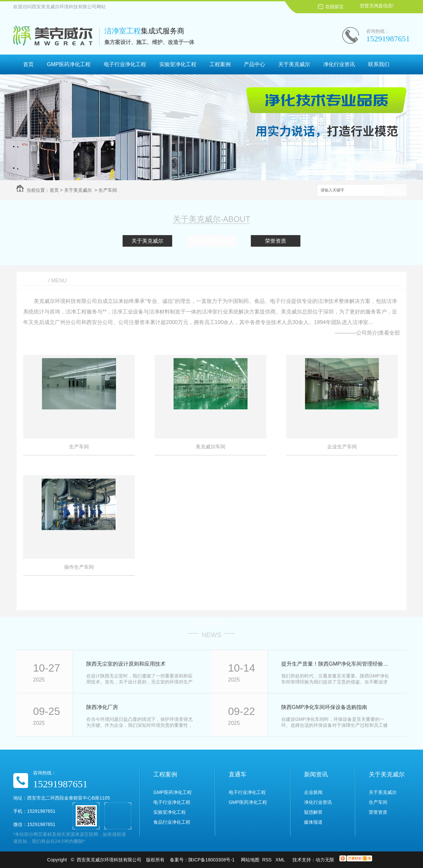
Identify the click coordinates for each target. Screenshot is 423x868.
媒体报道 (313, 822)
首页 (28, 64)
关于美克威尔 (294, 64)
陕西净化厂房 (102, 707)
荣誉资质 (276, 241)
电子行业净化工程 (125, 64)
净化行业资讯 (339, 64)
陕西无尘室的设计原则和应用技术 (126, 664)
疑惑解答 (313, 812)
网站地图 (250, 860)
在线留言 (334, 7)
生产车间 (108, 190)
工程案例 (220, 64)
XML (281, 860)
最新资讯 (211, 623)
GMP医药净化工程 (69, 64)
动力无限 (325, 860)
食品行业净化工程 (172, 822)
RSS (268, 860)
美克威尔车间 (211, 447)
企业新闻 (313, 792)
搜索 (395, 191)
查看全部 (389, 333)
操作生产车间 (79, 567)
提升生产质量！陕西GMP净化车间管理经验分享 (337, 664)
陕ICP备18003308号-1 (211, 860)
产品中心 (254, 64)
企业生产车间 (342, 447)
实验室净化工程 (178, 64)
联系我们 (379, 64)
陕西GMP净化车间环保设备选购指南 (324, 707)
